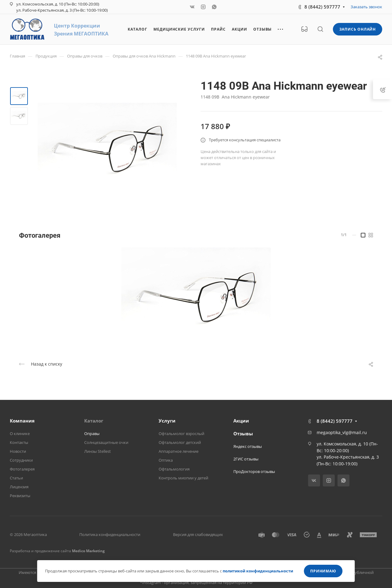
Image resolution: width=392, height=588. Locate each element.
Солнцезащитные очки (106, 442)
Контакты (19, 442)
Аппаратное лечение (179, 451)
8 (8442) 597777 (322, 7)
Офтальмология (174, 469)
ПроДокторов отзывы (254, 471)
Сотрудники (21, 460)
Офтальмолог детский (180, 442)
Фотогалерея (22, 469)
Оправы (92, 434)
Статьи (16, 478)
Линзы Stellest (98, 451)
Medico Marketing (88, 551)
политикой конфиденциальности (258, 571)
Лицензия (19, 487)
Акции (241, 421)
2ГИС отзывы (246, 459)
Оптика (166, 460)
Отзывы (243, 434)
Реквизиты (20, 496)
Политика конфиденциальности (110, 534)
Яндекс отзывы (248, 446)
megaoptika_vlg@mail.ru (342, 432)
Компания (22, 421)
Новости (18, 451)
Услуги (167, 421)
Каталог (94, 421)
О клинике (20, 434)
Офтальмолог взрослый (181, 434)
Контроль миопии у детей (183, 478)
